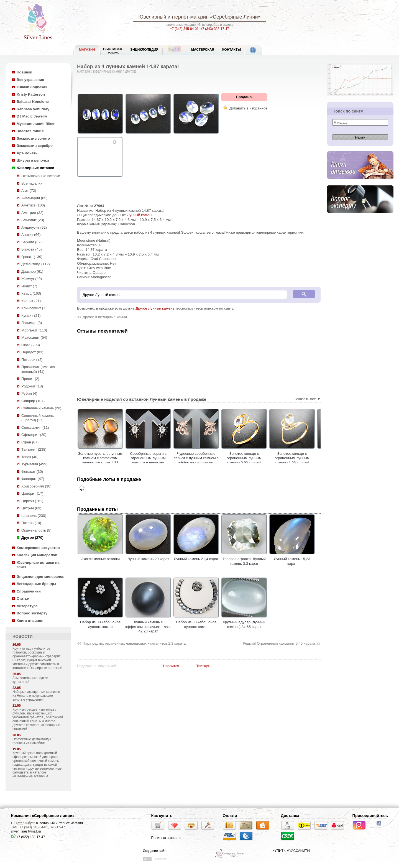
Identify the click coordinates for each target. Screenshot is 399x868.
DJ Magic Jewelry (32, 116)
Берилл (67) (31, 242)
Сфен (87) (30, 442)
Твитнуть (204, 666)
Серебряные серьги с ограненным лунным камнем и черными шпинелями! (172, 460)
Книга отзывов (30, 621)
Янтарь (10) (31, 523)
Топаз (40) (30, 457)
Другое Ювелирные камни (105, 317)
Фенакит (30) (32, 472)
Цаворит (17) (32, 493)
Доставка (290, 816)
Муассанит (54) (34, 337)
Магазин (84, 72)
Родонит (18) (32, 386)
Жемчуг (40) (32, 279)
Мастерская (203, 50)
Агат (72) (29, 191)
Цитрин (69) (31, 508)
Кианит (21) (31, 301)
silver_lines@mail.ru (26, 831)
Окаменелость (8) (36, 530)
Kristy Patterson (31, 94)
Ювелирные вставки (35, 168)
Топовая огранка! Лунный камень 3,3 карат (244, 559)
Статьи (23, 598)
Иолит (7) (29, 286)
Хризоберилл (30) (36, 486)
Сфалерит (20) (34, 435)
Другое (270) (32, 538)
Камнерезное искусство (38, 548)
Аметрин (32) (32, 213)
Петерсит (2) (32, 360)
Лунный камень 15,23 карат (292, 559)
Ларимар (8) (32, 323)
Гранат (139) (32, 257)
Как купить (162, 816)
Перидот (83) (32, 352)
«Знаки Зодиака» (32, 87)
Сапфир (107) (33, 401)
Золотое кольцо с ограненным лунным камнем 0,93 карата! (267, 458)
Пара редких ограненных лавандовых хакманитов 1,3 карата (134, 643)
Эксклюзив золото (33, 138)
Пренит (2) (30, 379)
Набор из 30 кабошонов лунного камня (100, 622)
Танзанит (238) (34, 449)
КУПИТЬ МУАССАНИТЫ (291, 851)
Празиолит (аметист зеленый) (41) (38, 369)
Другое (131, 72)
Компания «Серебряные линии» (43, 816)
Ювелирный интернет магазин (59, 823)
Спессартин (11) (35, 427)
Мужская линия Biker (36, 124)
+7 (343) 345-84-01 (184, 29)
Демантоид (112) (36, 264)
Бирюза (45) (32, 249)
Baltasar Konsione (33, 102)
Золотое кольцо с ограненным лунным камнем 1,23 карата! (315, 458)
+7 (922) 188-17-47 (28, 837)
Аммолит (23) (33, 220)
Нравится (171, 666)
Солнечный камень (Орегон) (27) (38, 418)
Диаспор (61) (32, 271)
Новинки (24, 72)
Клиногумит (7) (34, 308)
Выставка (113, 51)
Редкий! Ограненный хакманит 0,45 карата (279, 643)
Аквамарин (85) (34, 198)
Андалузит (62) (34, 227)
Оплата (230, 816)
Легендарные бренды (36, 584)
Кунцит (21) (31, 316)
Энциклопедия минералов (41, 577)
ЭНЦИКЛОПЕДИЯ (144, 50)
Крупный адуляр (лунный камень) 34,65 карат (244, 622)
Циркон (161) (32, 501)
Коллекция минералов (37, 555)
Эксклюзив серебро (35, 146)
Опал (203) (31, 345)
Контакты (232, 50)
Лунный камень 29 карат (148, 557)
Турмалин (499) (34, 464)
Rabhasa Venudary (33, 109)
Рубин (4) (29, 393)
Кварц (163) (31, 293)
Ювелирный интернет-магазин (173, 17)
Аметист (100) (33, 205)
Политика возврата (166, 838)
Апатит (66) (31, 235)
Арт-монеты (28, 153)
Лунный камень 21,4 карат (196, 557)
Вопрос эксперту (32, 613)
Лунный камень (140, 215)
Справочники (29, 591)
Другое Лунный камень (155, 308)
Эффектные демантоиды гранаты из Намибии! (32, 741)
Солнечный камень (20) (41, 408)
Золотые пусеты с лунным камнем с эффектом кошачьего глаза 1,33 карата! (124, 460)
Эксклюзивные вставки (41, 176)
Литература (27, 606)
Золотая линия (30, 131)
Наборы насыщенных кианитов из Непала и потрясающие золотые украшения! (36, 696)
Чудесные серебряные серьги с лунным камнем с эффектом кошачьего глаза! (219, 460)
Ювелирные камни (108, 72)
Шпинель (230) (34, 516)
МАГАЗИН (87, 50)
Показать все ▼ (307, 399)
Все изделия (32, 183)
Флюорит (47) (33, 479)
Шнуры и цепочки (33, 160)
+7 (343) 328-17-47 (215, 29)
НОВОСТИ (23, 636)
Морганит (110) (34, 330)
